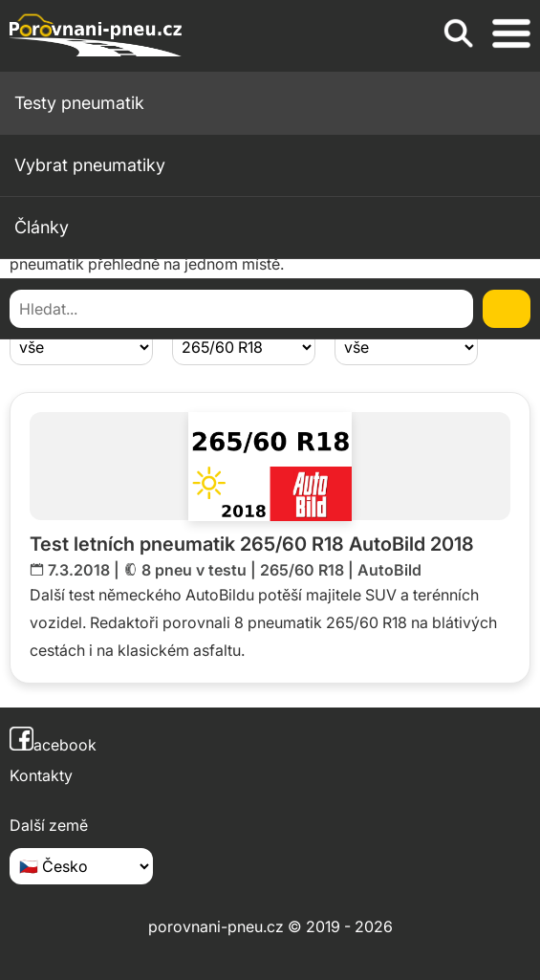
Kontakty (41, 775)
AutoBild (389, 570)
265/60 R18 (302, 570)
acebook (53, 745)
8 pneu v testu (194, 570)
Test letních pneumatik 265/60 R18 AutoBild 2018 (252, 544)
